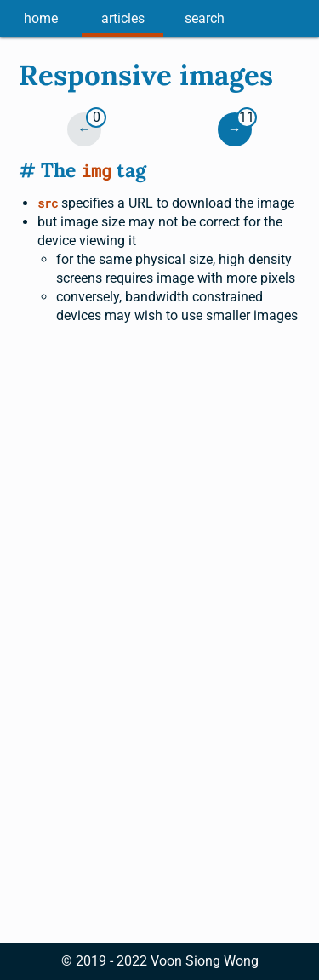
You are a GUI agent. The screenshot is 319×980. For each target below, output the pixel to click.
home (41, 18)
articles (123, 18)
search (205, 18)
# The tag (83, 170)
